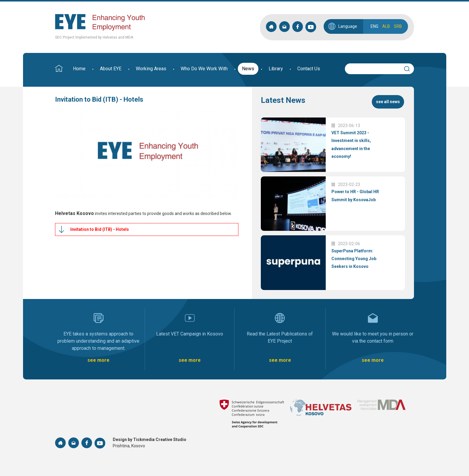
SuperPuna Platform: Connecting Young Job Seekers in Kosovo (354, 259)
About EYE (111, 69)
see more (98, 360)
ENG (374, 26)
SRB (398, 26)
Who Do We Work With (204, 69)
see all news (388, 102)
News (248, 69)
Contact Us (309, 69)
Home (79, 69)
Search (409, 68)
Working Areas (151, 69)
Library (276, 69)
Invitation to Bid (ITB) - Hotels (100, 229)
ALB (386, 26)
